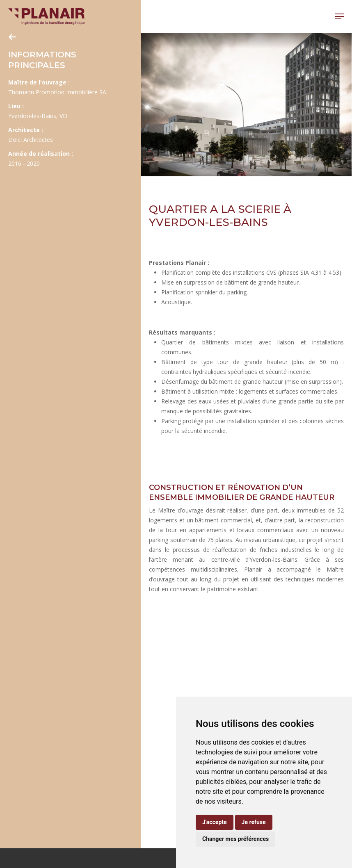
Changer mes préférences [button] (235, 839)
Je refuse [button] (254, 822)
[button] (339, 16)
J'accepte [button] (215, 822)
